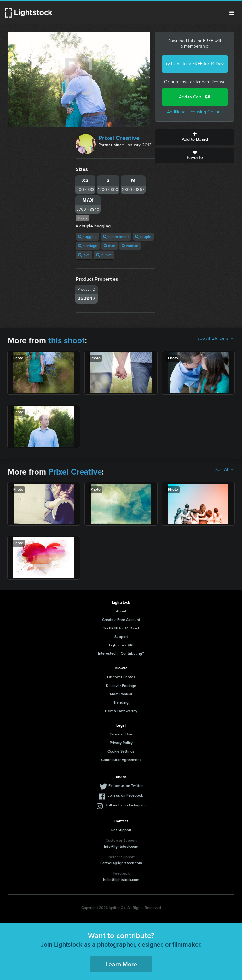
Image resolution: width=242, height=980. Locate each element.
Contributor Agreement (121, 760)
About (121, 611)
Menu (232, 13)
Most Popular (121, 694)
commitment (116, 237)
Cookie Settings (121, 751)
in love (104, 255)
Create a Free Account (121, 620)
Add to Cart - (195, 97)
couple (143, 237)
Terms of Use (121, 734)
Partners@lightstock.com (121, 863)
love (84, 255)
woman (130, 246)
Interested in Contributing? (121, 653)
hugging (87, 237)
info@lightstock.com (121, 847)
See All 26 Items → (216, 339)
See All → (225, 470)
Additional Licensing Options (195, 112)
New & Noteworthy (121, 711)
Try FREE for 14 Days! (121, 628)
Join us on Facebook (125, 795)
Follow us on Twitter (126, 786)
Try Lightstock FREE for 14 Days (195, 64)
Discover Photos (121, 677)
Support (121, 637)
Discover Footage (121, 686)
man (109, 246)
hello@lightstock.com (121, 880)
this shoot (66, 340)
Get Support (121, 830)
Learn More (121, 964)
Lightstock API (121, 645)
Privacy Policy (121, 743)
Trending (121, 702)
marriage (88, 246)
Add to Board (195, 137)
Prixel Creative (119, 138)
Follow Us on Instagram (126, 805)
